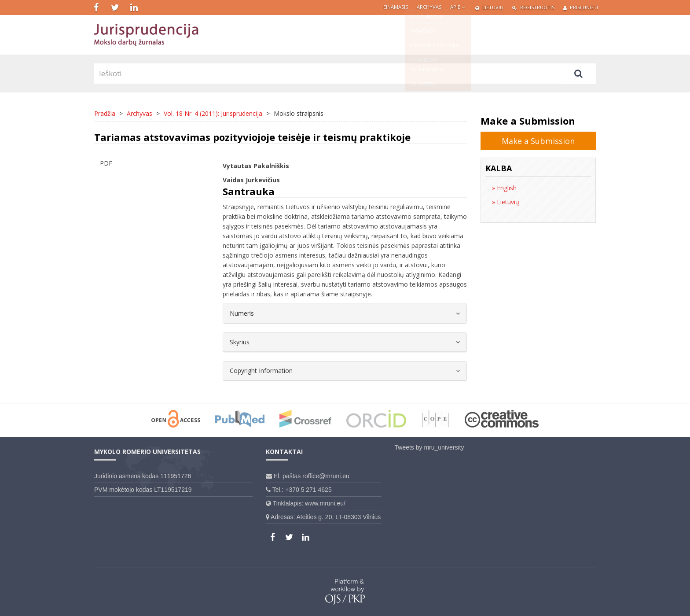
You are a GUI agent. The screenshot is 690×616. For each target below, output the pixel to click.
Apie (458, 7)
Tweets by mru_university (429, 447)
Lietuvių (489, 7)
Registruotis (533, 7)
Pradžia (105, 113)
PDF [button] (106, 163)
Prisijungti (581, 7)
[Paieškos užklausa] (328, 74)
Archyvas (429, 7)
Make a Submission (538, 141)
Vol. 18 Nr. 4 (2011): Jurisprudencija (213, 113)
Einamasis (396, 7)
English (506, 188)
